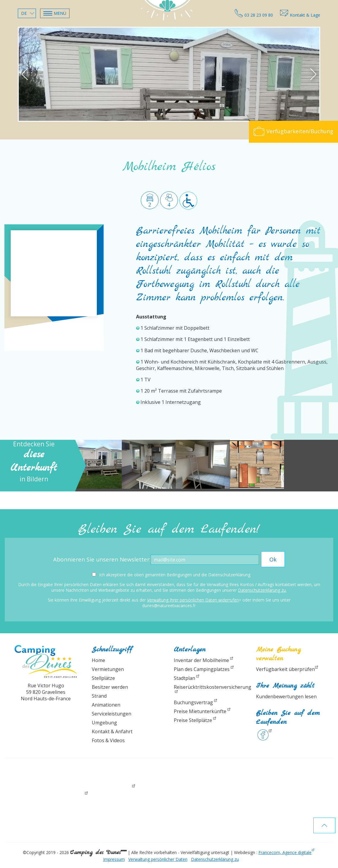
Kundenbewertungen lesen (286, 696)
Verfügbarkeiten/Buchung (293, 131)
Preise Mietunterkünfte (200, 711)
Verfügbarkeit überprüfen (285, 669)
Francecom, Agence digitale (285, 852)
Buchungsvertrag (193, 702)
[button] (55, 13)
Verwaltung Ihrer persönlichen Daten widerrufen (193, 600)
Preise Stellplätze (193, 720)
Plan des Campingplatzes (202, 669)
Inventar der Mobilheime (201, 660)
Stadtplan (184, 678)
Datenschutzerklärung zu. (262, 590)
